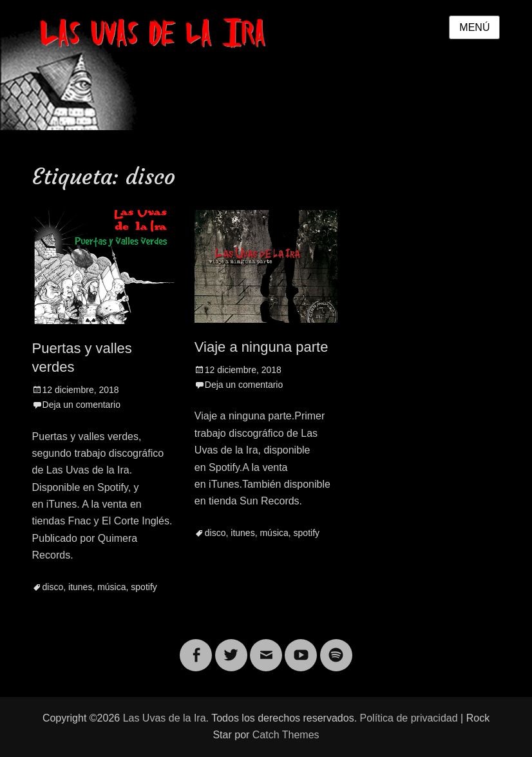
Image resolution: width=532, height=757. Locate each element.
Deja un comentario (81, 405)
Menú (474, 27)
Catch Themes (286, 735)
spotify (144, 587)
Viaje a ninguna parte (261, 347)
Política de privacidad (409, 718)
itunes (80, 587)
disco (53, 587)
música (111, 587)
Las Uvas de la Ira (165, 718)
